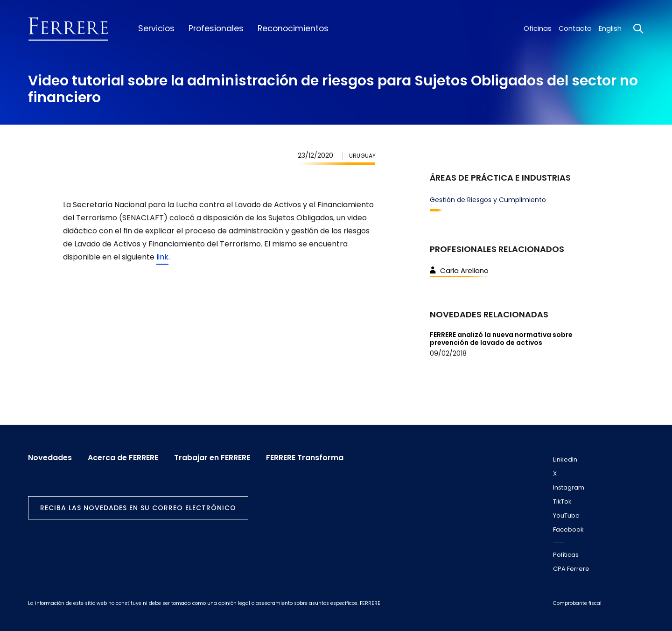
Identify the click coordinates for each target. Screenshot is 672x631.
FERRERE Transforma (305, 458)
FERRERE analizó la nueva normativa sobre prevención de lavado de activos (501, 339)
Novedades (50, 458)
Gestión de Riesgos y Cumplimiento (488, 200)
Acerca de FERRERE (123, 458)
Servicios (156, 28)
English (610, 28)
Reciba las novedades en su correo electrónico (138, 508)
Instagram (569, 487)
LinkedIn (565, 459)
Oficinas (538, 28)
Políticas (566, 555)
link (162, 257)
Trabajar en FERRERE (212, 458)
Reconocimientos (293, 28)
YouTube (566, 515)
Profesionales (216, 28)
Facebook (568, 529)
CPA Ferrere (571, 569)
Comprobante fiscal (577, 603)
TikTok (562, 501)
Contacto (575, 28)
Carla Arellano (459, 270)
